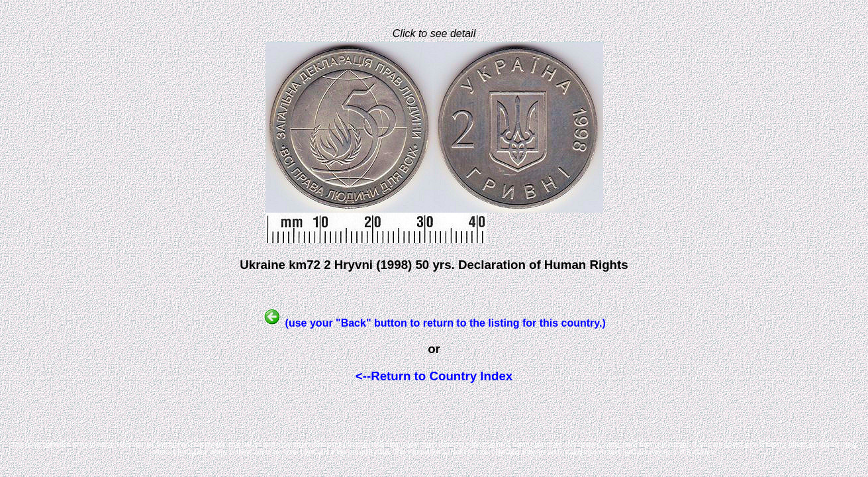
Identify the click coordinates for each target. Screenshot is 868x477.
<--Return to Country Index (434, 376)
